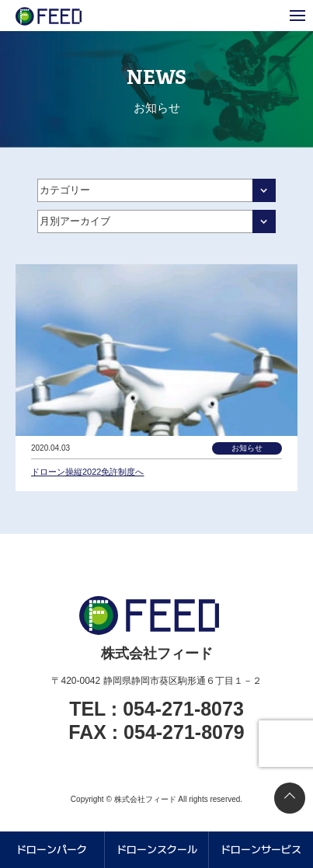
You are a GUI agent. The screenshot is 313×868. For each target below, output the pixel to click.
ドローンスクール (157, 849)
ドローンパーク (52, 849)
